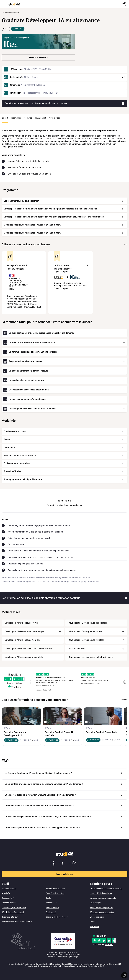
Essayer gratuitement (65, 874)
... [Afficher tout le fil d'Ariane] (2, 12)
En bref (5, 118)
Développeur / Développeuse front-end (23, 640)
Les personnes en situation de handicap (106, 889)
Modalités (28, 118)
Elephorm (49, 912)
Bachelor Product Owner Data (101, 732)
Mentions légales (9, 903)
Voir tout (124, 700)
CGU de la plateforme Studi (13, 912)
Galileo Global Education (56, 917)
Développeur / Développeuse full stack (86, 640)
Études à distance (97, 917)
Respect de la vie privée (55, 889)
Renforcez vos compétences (101, 907)
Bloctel (48, 898)
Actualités (6, 893)
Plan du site (95, 926)
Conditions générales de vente (14, 907)
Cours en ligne (96, 903)
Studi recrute (7, 898)
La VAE (93, 922)
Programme (16, 118)
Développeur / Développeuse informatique (24, 631)
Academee (50, 903)
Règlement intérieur (10, 917)
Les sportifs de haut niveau (101, 893)
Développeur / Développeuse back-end (86, 631)
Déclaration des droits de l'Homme (16, 922)
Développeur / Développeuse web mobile (24, 657)
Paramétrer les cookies (55, 893)
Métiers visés (54, 118)
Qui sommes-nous (9, 889)
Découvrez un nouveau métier (102, 912)
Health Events (51, 907)
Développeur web (76, 648)
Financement (41, 118)
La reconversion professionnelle (103, 898)
